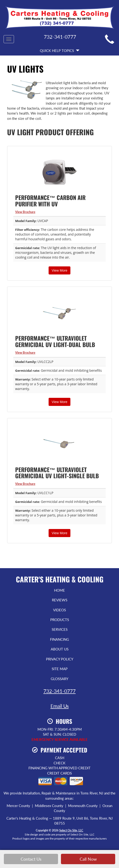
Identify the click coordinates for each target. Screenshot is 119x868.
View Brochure (25, 212)
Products (60, 620)
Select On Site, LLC (71, 830)
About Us (60, 649)
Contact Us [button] (31, 859)
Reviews (60, 600)
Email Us (60, 706)
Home (59, 590)
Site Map (60, 669)
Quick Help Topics (60, 51)
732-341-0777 (59, 691)
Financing (59, 639)
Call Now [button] (88, 859)
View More (59, 270)
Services (60, 629)
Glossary (59, 679)
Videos (59, 610)
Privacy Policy (60, 659)
